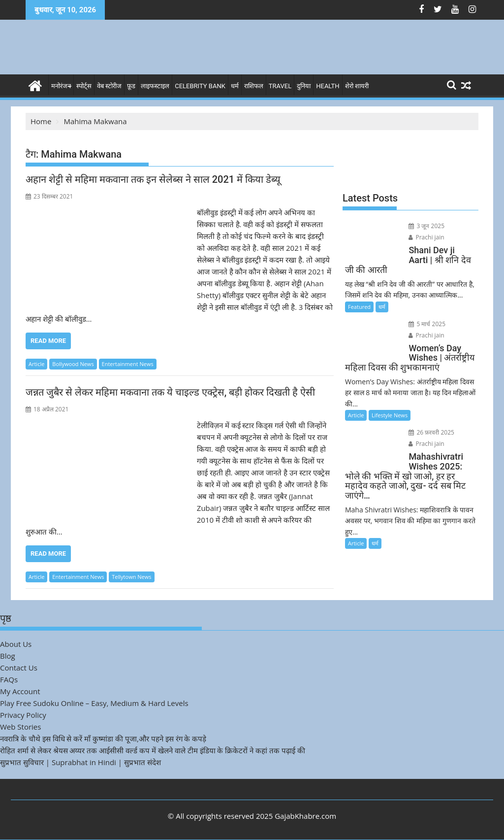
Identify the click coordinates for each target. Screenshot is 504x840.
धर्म (235, 86)
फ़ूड (131, 86)
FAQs (9, 679)
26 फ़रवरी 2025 (431, 432)
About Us (16, 644)
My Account (20, 691)
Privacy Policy (23, 715)
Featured (359, 307)
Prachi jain (426, 237)
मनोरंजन (61, 86)
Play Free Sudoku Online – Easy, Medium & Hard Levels (94, 703)
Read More (48, 341)
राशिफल (254, 86)
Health (328, 86)
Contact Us (19, 668)
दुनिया (304, 86)
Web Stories (20, 727)
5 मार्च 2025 (427, 324)
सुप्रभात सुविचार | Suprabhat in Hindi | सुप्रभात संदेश (80, 762)
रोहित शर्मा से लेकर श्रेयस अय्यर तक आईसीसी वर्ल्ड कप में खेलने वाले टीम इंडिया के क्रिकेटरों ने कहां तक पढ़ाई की (153, 750)
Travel (280, 86)
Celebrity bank (200, 86)
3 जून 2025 (426, 226)
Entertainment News (128, 364)
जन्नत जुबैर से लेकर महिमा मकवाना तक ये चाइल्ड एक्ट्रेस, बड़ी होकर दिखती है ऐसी (170, 392)
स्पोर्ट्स (84, 86)
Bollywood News (73, 364)
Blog (8, 656)
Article (36, 364)
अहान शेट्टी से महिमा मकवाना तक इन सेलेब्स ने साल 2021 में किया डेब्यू (153, 179)
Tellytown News (131, 577)
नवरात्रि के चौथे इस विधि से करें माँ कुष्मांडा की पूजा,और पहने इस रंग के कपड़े (103, 739)
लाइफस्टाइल (155, 86)
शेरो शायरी (357, 86)
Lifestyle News (390, 415)
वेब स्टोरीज (109, 86)
